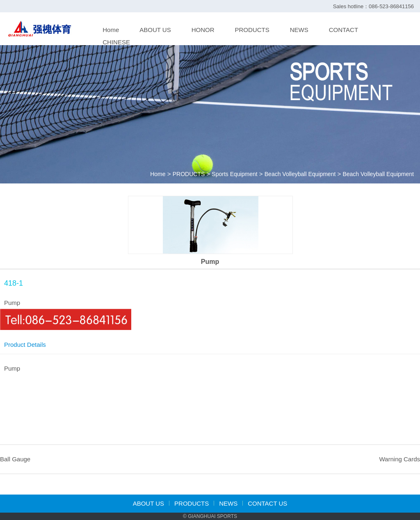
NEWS (299, 30)
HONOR (203, 30)
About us (148, 503)
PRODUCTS (252, 30)
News (228, 503)
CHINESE (116, 42)
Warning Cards (400, 459)
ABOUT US (155, 30)
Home (111, 30)
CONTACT (344, 30)
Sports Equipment (234, 174)
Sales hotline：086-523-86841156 (373, 6)
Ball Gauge (15, 459)
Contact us (267, 503)
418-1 (14, 283)
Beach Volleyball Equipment (300, 174)
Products (192, 503)
